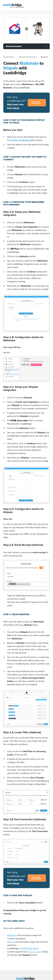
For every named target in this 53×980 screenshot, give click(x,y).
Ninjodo (11, 942)
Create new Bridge (20, 140)
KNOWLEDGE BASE (29, 948)
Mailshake (12, 935)
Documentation (14, 46)
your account (34, 952)
